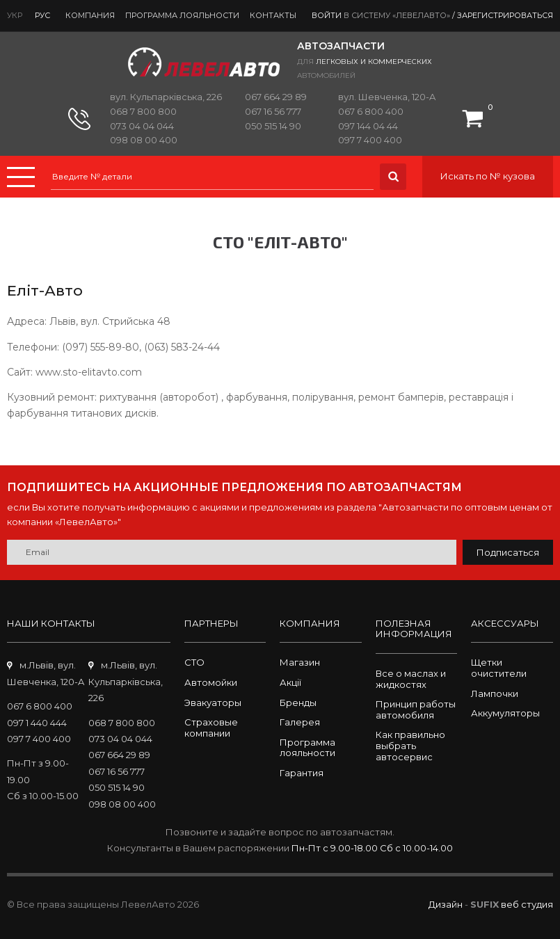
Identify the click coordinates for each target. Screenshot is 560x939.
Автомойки (211, 682)
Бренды (298, 703)
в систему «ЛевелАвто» (397, 15)
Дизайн (446, 904)
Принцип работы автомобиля (416, 709)
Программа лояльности (182, 15)
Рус (42, 15)
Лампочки (495, 693)
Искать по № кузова (488, 176)
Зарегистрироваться (505, 15)
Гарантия (302, 773)
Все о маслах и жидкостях (411, 679)
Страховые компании (211, 728)
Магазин (300, 662)
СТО (194, 662)
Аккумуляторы (505, 713)
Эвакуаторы (213, 703)
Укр (15, 15)
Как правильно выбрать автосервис (410, 745)
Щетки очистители (499, 668)
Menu (21, 177)
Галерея (300, 722)
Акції (290, 682)
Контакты (273, 15)
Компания (90, 15)
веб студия (527, 904)
